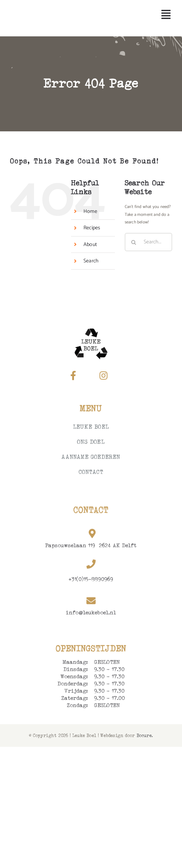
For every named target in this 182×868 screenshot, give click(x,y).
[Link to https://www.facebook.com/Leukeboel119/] (73, 376)
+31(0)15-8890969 (91, 580)
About (90, 245)
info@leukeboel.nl (91, 614)
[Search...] (148, 242)
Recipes (92, 228)
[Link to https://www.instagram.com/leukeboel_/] (103, 376)
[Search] (134, 242)
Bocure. (145, 736)
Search (91, 261)
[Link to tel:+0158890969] (91, 565)
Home (90, 211)
